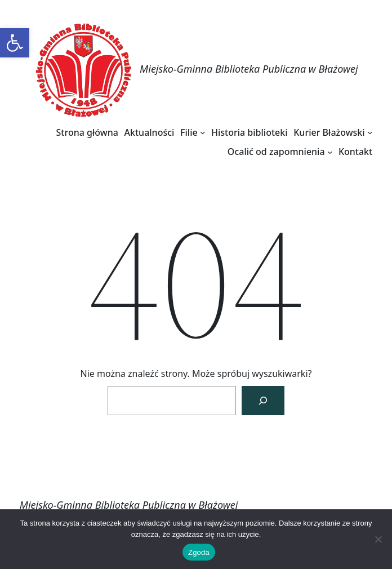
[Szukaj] (263, 401)
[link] (15, 43)
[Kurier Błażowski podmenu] (370, 132)
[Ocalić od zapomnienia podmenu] (330, 152)
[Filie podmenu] (203, 132)
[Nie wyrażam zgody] (378, 539)
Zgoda (199, 552)
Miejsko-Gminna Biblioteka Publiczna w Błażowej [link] (249, 69)
